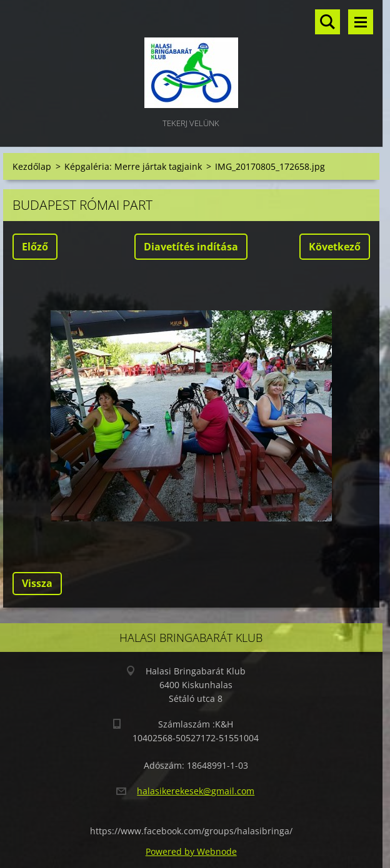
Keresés (327, 22)
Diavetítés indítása (191, 247)
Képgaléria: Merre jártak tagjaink (133, 166)
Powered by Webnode (191, 851)
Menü (361, 22)
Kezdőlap (32, 166)
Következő (335, 247)
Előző (35, 247)
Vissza (37, 583)
